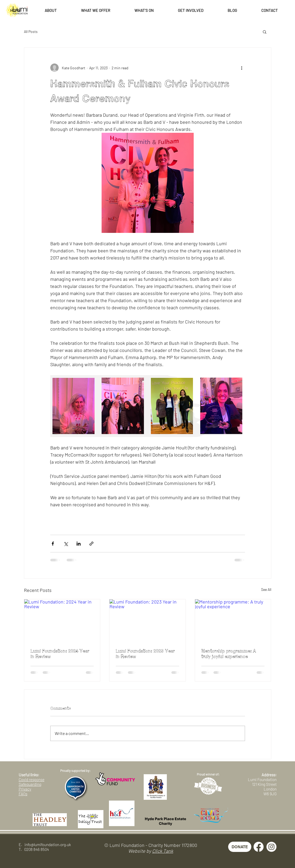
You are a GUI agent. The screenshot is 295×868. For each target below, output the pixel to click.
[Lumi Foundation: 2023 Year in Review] (147, 621)
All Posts (31, 31)
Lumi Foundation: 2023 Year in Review (145, 654)
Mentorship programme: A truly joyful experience (229, 654)
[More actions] (242, 68)
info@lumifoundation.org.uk (48, 845)
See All (266, 589)
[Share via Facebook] (53, 544)
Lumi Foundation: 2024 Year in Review (60, 654)
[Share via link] (91, 544)
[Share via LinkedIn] (79, 544)
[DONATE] (240, 847)
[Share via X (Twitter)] (66, 544)
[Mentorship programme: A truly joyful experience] (233, 621)
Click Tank (163, 851)
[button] (51, 10)
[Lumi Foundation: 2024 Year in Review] (62, 621)
